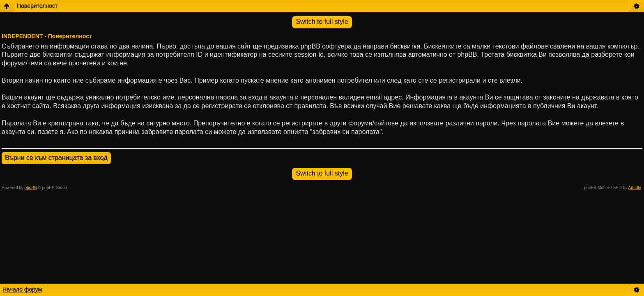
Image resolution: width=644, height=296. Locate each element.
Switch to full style (322, 22)
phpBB (31, 188)
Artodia (635, 188)
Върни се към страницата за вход (56, 158)
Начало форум (22, 289)
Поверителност (37, 6)
